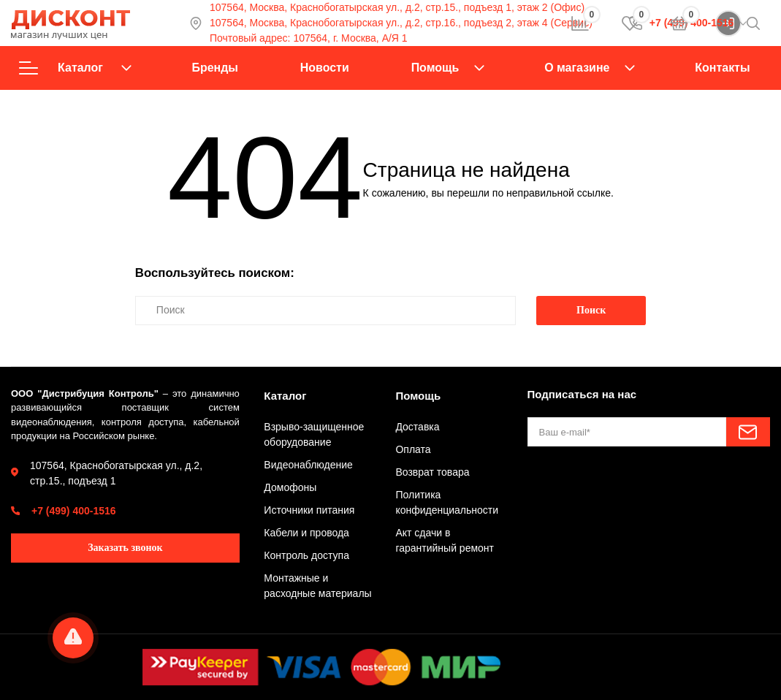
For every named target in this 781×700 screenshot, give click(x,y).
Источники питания (309, 510)
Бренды (214, 68)
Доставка (417, 427)
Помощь (435, 68)
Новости (325, 68)
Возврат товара (432, 472)
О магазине (577, 68)
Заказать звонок (125, 548)
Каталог (75, 68)
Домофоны (290, 487)
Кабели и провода (306, 533)
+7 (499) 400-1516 (74, 511)
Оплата (413, 449)
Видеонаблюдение (308, 465)
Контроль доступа (306, 555)
